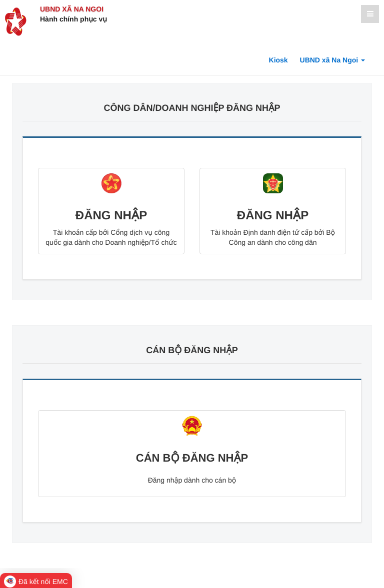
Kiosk (278, 60)
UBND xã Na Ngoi (72, 9)
